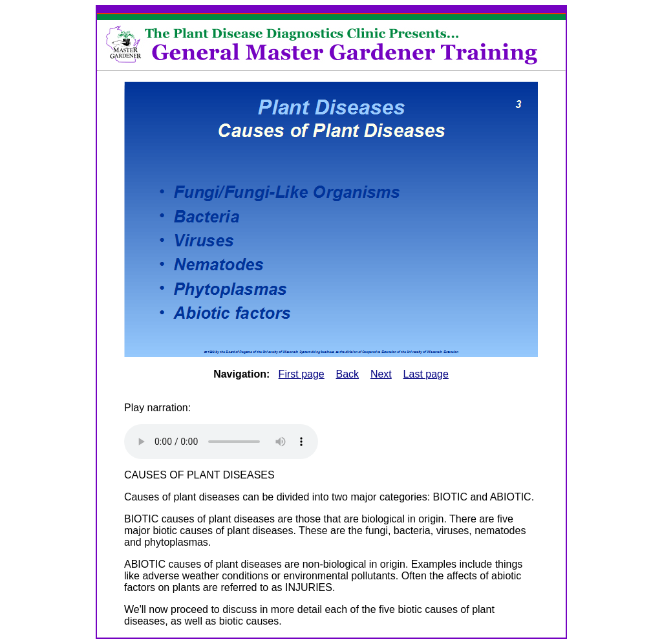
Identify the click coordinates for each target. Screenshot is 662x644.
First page (302, 374)
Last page (426, 374)
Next (381, 374)
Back (348, 374)
